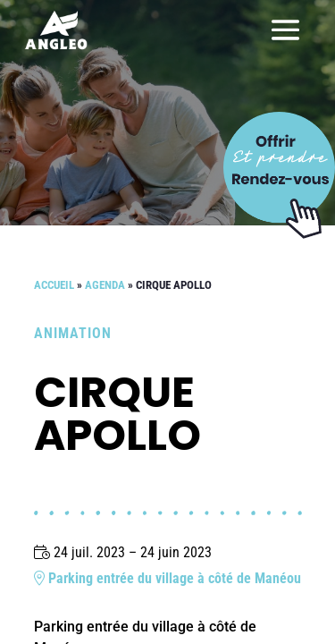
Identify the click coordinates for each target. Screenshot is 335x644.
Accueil (54, 285)
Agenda (105, 285)
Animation (73, 333)
